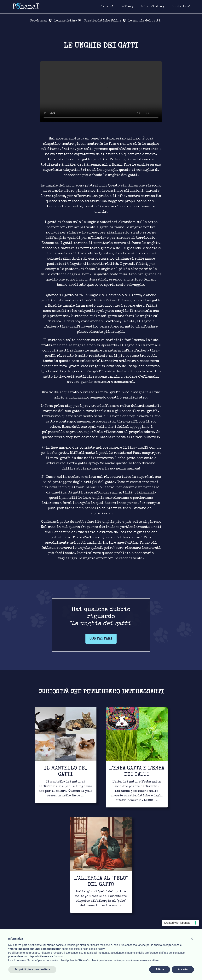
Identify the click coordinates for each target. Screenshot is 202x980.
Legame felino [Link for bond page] (66, 21)
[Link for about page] (153, 7)
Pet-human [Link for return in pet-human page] (39, 21)
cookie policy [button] (97, 949)
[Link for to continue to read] (66, 755)
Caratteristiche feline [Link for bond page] (103, 21)
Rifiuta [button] (160, 969)
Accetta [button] (183, 969)
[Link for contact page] (181, 7)
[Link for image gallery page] (127, 7)
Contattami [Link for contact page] (101, 639)
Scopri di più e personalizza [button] (32, 969)
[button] (192, 939)
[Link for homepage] (26, 6)
